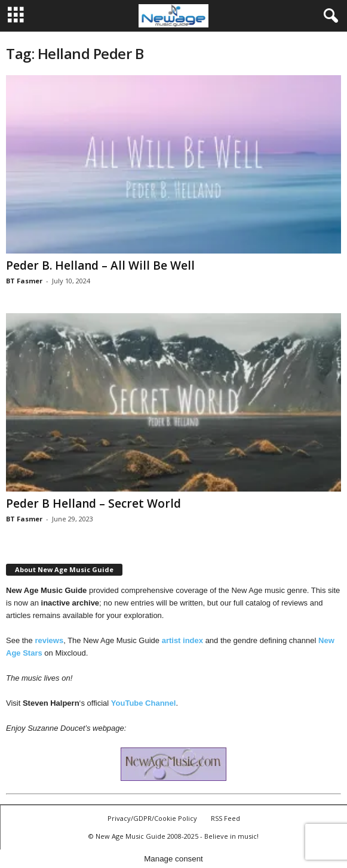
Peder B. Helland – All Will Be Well (100, 265)
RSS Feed (225, 818)
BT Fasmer (24, 281)
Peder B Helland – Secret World (93, 503)
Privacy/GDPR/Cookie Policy (152, 818)
